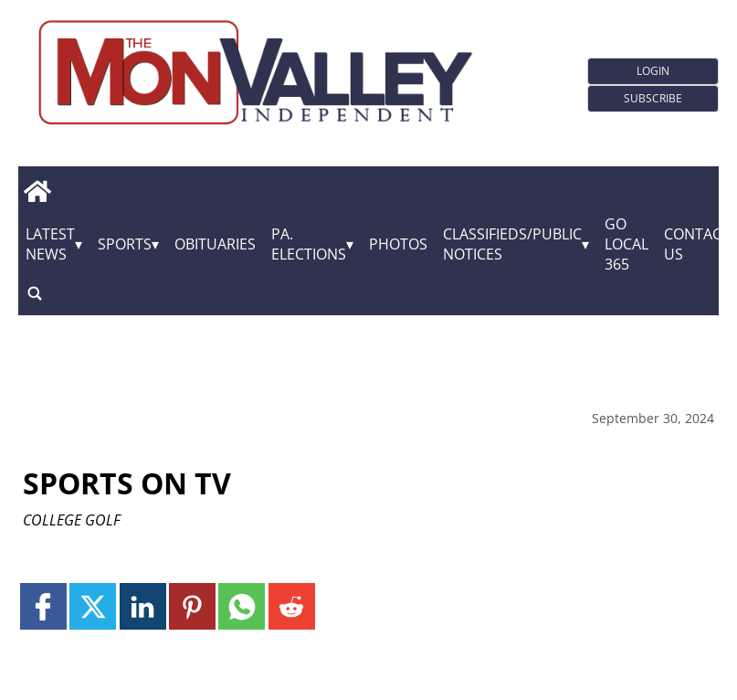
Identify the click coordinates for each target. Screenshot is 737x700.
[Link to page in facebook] (43, 606)
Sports (125, 244)
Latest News (50, 244)
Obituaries (215, 244)
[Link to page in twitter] (93, 606)
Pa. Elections (309, 244)
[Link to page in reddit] (292, 606)
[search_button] (35, 293)
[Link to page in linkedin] (143, 606)
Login (653, 71)
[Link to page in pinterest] (192, 606)
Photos (398, 244)
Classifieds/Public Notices (512, 244)
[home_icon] (37, 191)
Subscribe (653, 98)
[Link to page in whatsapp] (242, 606)
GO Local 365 (626, 244)
